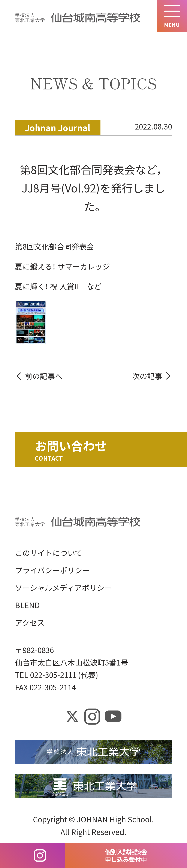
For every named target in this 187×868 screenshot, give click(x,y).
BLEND (27, 605)
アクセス (30, 622)
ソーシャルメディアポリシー (63, 587)
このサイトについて (49, 553)
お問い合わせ (71, 445)
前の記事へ (44, 376)
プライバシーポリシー (52, 570)
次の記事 (147, 376)
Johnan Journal (58, 127)
